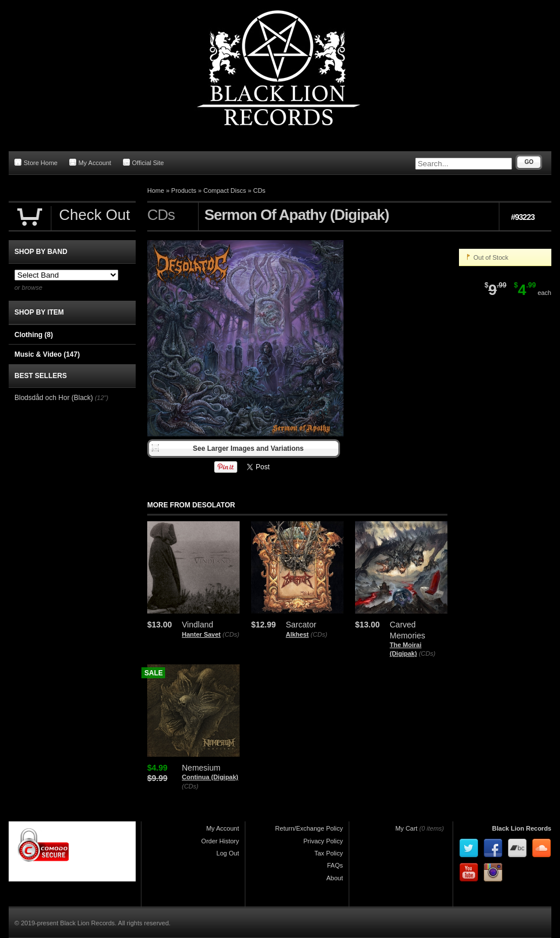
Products (184, 190)
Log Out (228, 853)
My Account (90, 162)
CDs (259, 190)
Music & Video (47, 354)
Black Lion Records (522, 828)
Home (156, 190)
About (335, 878)
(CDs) (231, 634)
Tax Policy (328, 853)
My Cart (407, 828)
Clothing (34, 335)
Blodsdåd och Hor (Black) (54, 398)
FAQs (335, 865)
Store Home (36, 162)
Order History (220, 841)
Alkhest (297, 634)
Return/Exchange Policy (309, 828)
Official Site (143, 162)
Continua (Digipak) (210, 777)
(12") (101, 398)
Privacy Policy (323, 841)
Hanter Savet (201, 634)
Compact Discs (225, 190)
